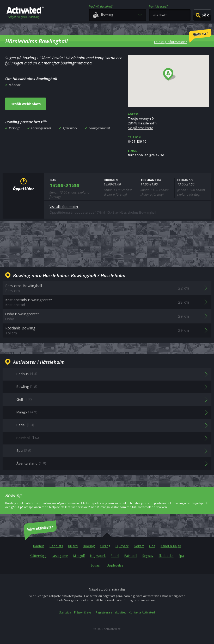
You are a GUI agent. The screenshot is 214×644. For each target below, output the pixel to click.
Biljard (73, 546)
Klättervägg (38, 556)
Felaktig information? (183, 37)
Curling (105, 546)
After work (70, 128)
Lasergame (60, 556)
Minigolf (79, 556)
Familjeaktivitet (99, 128)
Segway (148, 556)
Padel (115, 556)
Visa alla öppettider (64, 207)
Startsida (65, 612)
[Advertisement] (107, 243)
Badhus (39, 546)
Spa (181, 556)
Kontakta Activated (142, 612)
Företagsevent (41, 128)
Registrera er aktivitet (111, 612)
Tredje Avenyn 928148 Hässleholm (168, 121)
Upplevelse (115, 565)
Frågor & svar (83, 612)
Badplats (56, 546)
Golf (152, 546)
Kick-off (14, 128)
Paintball (131, 556)
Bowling (89, 546)
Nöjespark (98, 556)
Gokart (139, 546)
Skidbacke (166, 556)
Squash (96, 565)
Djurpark (122, 546)
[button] (170, 75)
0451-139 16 (168, 140)
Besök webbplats (26, 104)
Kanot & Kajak (171, 546)
